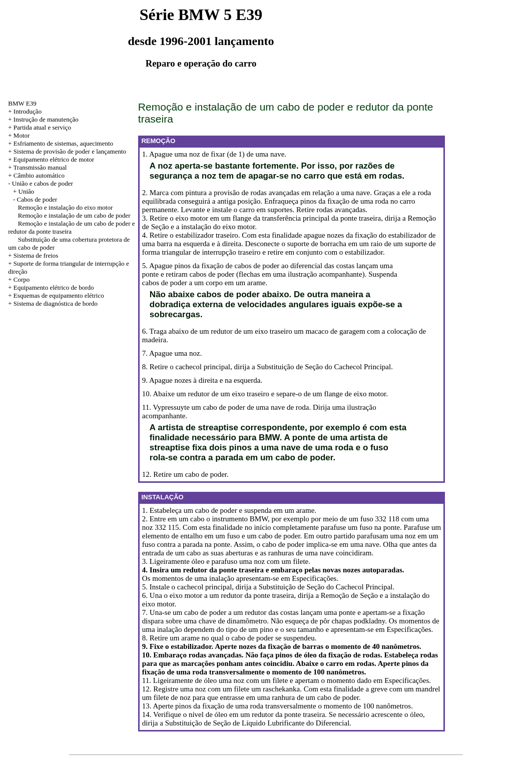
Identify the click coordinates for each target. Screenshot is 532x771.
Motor (22, 135)
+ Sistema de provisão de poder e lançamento (67, 151)
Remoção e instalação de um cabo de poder (74, 215)
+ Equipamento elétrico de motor (51, 159)
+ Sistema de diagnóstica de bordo (53, 303)
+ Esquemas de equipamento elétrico (56, 295)
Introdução (28, 111)
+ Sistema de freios (33, 255)
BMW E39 (22, 103)
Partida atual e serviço (42, 127)
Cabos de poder (37, 199)
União (27, 191)
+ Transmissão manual (37, 167)
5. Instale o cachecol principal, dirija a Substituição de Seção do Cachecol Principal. (268, 587)
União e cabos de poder (43, 183)
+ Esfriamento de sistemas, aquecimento (61, 143)
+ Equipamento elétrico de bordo (51, 287)
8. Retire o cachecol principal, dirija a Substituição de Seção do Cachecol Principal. (268, 367)
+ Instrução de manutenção (43, 119)
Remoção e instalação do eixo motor (66, 207)
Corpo (22, 279)
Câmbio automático (39, 175)
